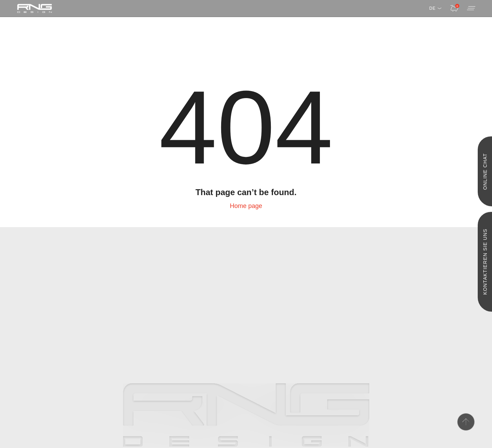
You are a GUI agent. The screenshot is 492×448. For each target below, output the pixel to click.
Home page (246, 206)
